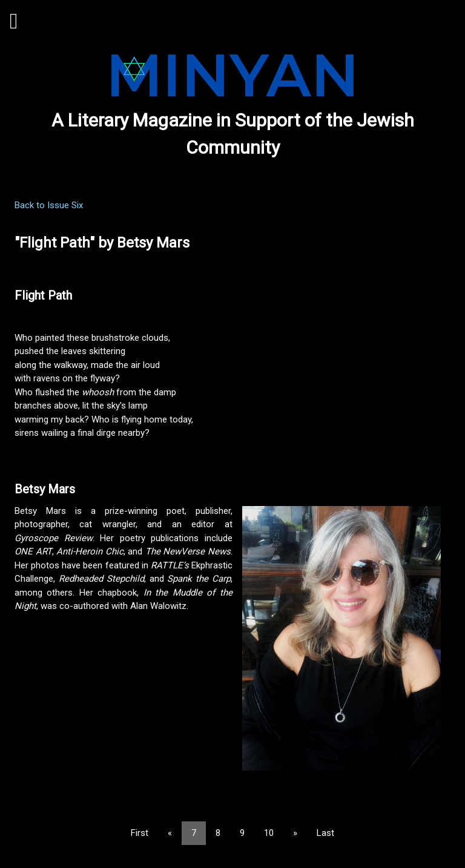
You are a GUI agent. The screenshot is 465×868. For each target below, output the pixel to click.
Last (325, 833)
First (140, 833)
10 (269, 833)
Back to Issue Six (49, 205)
